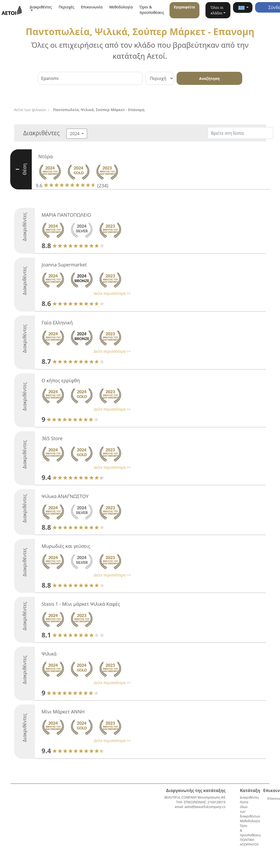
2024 (75, 134)
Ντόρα (46, 156)
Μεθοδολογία (121, 7)
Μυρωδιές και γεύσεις (66, 546)
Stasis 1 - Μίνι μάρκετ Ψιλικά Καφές (81, 604)
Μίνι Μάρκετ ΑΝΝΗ (63, 712)
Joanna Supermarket (64, 265)
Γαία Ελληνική (57, 323)
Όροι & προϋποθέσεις (152, 10)
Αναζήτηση (209, 78)
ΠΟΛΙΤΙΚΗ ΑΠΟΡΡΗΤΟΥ (249, 842)
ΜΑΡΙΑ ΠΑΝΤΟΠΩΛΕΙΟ (66, 215)
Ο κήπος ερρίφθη (61, 380)
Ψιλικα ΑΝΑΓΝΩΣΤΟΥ (65, 496)
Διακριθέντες (249, 797)
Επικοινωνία (92, 7)
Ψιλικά (49, 654)
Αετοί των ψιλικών (30, 110)
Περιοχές (67, 7)
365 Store (52, 438)
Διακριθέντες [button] (41, 7)
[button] (243, 7)
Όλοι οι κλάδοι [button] (217, 10)
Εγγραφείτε (184, 7)
